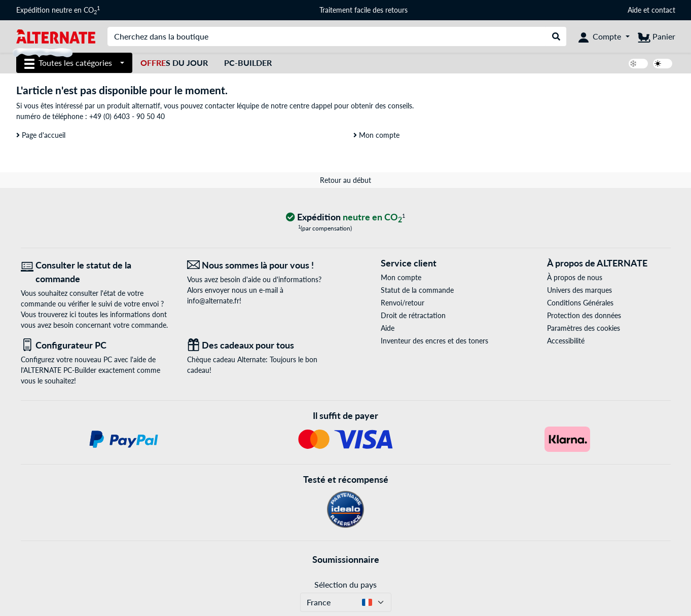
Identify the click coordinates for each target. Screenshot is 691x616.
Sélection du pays (346, 584)
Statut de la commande (417, 290)
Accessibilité (566, 341)
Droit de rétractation (413, 315)
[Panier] (657, 36)
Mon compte (376, 135)
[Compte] (604, 36)
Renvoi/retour (403, 303)
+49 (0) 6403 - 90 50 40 (127, 116)
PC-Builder (248, 63)
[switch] (638, 64)
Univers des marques (579, 290)
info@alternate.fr (213, 301)
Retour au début (346, 180)
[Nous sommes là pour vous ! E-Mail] (263, 265)
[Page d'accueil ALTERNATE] (56, 36)
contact (663, 10)
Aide (634, 10)
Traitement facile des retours (363, 10)
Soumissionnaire (346, 559)
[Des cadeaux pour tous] (263, 345)
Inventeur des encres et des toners (434, 341)
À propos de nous (575, 277)
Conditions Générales (580, 303)
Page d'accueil (41, 135)
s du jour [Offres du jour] (174, 63)
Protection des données (584, 315)
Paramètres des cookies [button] (584, 328)
